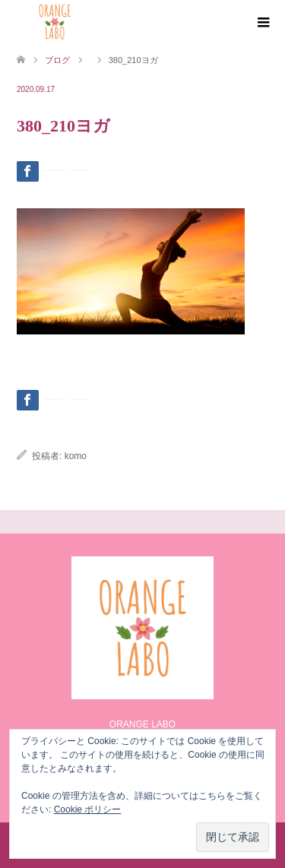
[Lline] (54, 170)
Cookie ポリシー (88, 809)
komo (76, 456)
